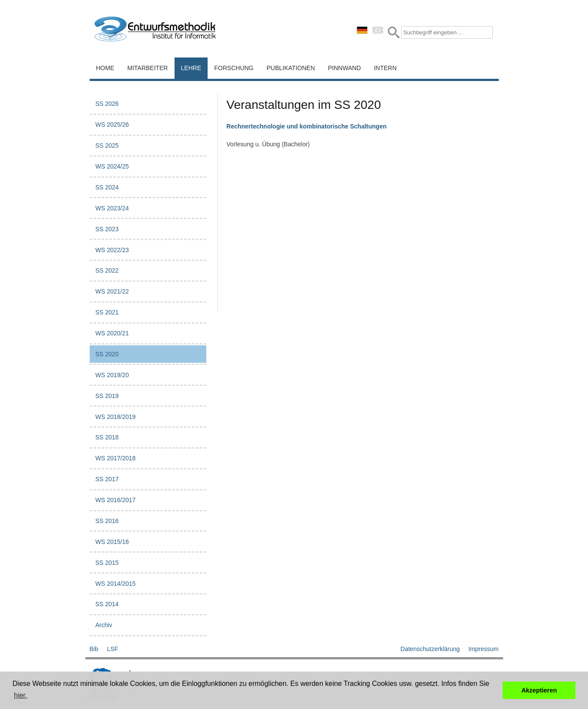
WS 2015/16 (112, 542)
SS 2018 (107, 437)
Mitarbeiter (148, 68)
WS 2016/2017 (116, 500)
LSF (113, 649)
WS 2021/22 (112, 291)
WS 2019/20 (112, 375)
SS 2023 (107, 229)
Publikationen (291, 68)
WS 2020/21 (112, 333)
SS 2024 (107, 187)
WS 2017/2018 (116, 458)
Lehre (191, 68)
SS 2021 (107, 312)
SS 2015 (107, 563)
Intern (385, 68)
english (378, 30)
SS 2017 (107, 479)
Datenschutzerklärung (430, 649)
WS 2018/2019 (116, 417)
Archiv (104, 625)
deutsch (362, 30)
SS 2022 (107, 270)
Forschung (234, 68)
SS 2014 (107, 604)
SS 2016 (107, 521)
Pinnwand (345, 68)
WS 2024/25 (112, 166)
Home (105, 68)
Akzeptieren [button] (539, 690)
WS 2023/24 (112, 208)
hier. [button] (20, 695)
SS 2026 (107, 104)
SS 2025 (107, 145)
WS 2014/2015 (116, 584)
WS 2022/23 (112, 250)
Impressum (483, 649)
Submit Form (394, 32)
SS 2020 (107, 354)
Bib (94, 649)
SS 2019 (107, 396)
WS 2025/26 (112, 125)
